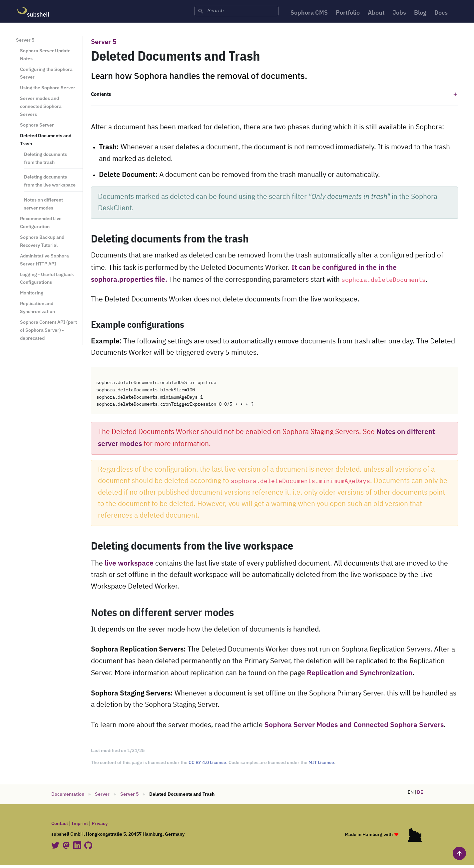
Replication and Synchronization (37, 310)
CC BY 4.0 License (207, 765)
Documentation (68, 797)
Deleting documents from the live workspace (50, 183)
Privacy (100, 826)
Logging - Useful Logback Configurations (47, 281)
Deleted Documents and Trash (46, 142)
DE (420, 795)
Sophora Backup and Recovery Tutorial (42, 244)
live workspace (129, 566)
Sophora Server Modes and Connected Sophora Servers (354, 727)
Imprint (80, 826)
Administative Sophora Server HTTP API (44, 262)
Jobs (400, 13)
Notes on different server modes (43, 206)
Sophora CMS (299, 13)
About (375, 13)
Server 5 (25, 42)
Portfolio (343, 13)
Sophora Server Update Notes (45, 57)
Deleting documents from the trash (45, 160)
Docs (446, 13)
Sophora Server (37, 127)
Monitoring (32, 295)
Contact (60, 826)
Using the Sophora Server (48, 90)
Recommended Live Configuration (41, 225)
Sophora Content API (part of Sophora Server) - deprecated (48, 333)
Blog (423, 13)
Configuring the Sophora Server (46, 75)
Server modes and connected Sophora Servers (41, 109)
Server (102, 797)
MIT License (321, 765)
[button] (274, 97)
